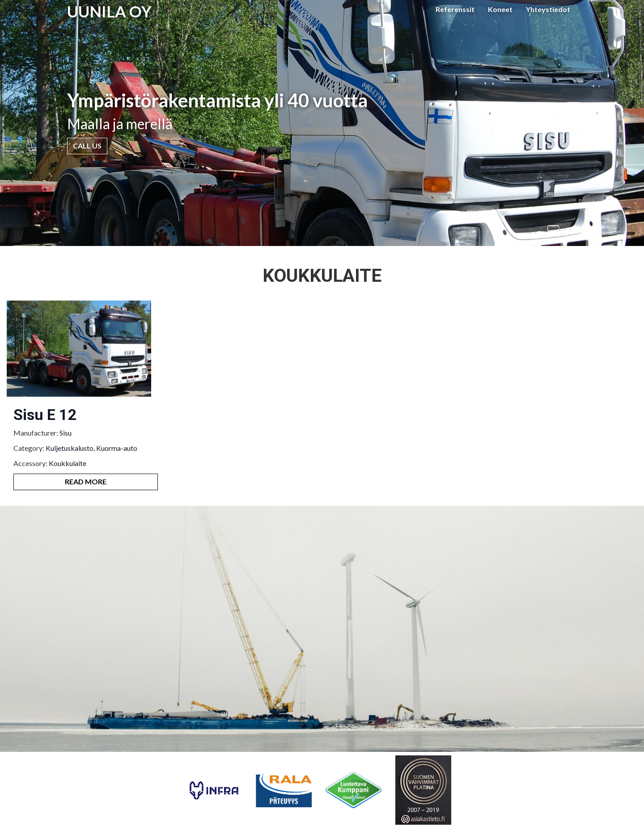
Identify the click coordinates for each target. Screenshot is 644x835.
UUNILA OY (109, 11)
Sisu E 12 (45, 415)
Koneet (500, 9)
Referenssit (455, 9)
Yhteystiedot (548, 9)
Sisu (66, 433)
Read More (86, 481)
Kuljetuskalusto (70, 448)
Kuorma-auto (117, 448)
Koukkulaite (68, 463)
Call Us (87, 146)
